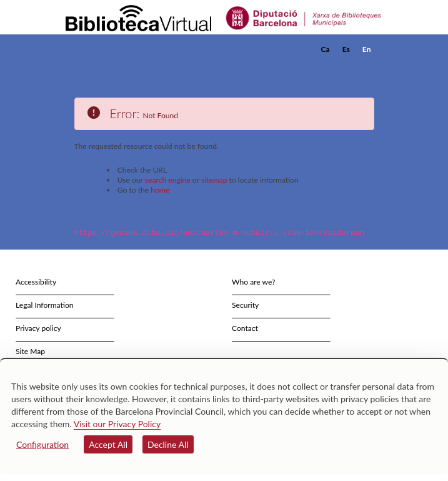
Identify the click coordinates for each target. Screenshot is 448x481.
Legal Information (45, 304)
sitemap (214, 180)
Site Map (30, 351)
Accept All (108, 444)
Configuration (42, 444)
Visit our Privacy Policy (117, 424)
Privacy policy (38, 327)
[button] (366, 68)
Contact (245, 327)
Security (245, 304)
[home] (127, 49)
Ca (326, 49)
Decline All (168, 444)
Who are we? (253, 281)
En (367, 49)
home (160, 190)
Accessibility (36, 281)
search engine (168, 180)
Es (346, 49)
